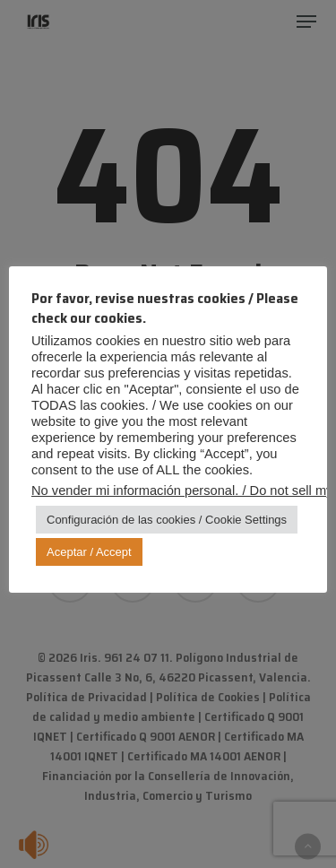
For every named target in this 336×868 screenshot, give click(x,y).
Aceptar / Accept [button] (89, 552)
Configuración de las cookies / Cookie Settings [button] (167, 520)
